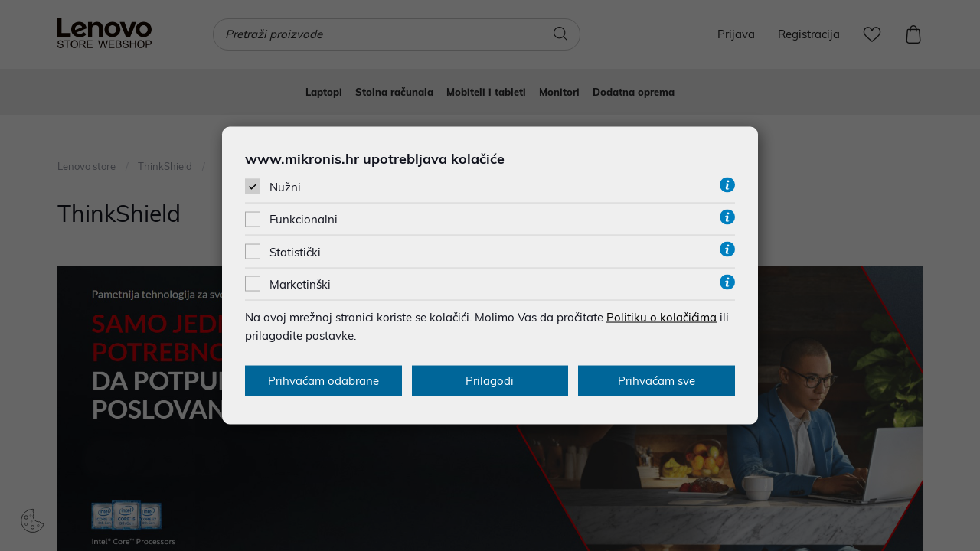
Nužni (285, 187)
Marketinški (300, 284)
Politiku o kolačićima (661, 316)
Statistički (295, 251)
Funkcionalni (304, 219)
